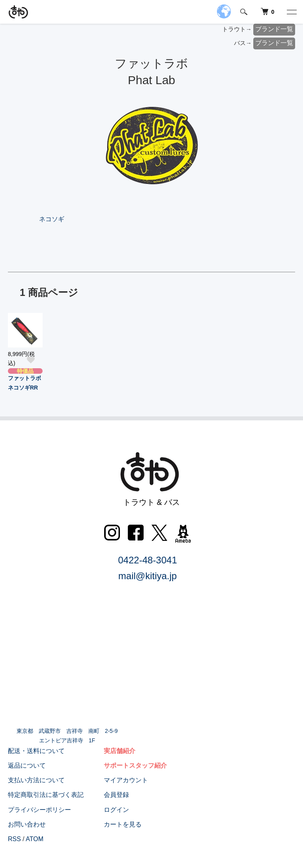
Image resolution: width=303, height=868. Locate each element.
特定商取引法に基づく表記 (46, 795)
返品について (27, 765)
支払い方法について (36, 780)
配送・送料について (36, 751)
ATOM (35, 839)
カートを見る (123, 824)
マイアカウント (126, 780)
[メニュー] (291, 12)
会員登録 (116, 795)
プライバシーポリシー (39, 810)
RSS (14, 839)
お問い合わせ (27, 824)
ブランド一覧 (274, 29)
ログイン (116, 810)
